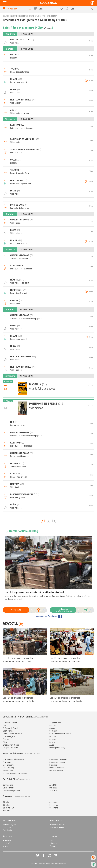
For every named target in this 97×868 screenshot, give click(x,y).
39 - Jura (6, 811)
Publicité (6, 843)
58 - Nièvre (54, 805)
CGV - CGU (7, 828)
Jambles (53, 725)
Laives (52, 742)
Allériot (52, 728)
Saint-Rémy (52, 16)
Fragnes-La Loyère (10, 748)
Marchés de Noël (56, 771)
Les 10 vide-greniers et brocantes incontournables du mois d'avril (34, 592)
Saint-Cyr (53, 731)
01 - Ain (6, 802)
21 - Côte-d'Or (8, 808)
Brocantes (7, 762)
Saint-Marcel (8, 731)
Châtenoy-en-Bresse (11, 745)
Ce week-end (8, 785)
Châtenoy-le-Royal (10, 728)
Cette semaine (9, 788)
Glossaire (54, 843)
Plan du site (8, 830)
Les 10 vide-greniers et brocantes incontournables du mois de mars (65, 660)
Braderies (53, 765)
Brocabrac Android (57, 825)
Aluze (52, 745)
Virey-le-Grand (55, 722)
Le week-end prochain (12, 791)
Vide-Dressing (8, 768)
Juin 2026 (53, 791)
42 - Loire (53, 802)
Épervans (7, 739)
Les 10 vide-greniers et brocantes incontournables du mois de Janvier (66, 700)
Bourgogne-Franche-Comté (15, 16)
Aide (52, 841)
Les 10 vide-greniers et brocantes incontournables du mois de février (19, 700)
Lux (4, 725)
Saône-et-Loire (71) (37, 16)
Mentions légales (10, 825)
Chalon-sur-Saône (10, 722)
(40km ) (44, 28)
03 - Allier (6, 805)
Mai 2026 (53, 788)
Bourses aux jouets (57, 762)
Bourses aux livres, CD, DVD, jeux (16, 773)
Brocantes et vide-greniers (13, 759)
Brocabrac (7, 841)
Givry (5, 742)
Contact (53, 846)
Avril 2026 (53, 785)
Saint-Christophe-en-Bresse (60, 734)
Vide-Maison (8, 771)
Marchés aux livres (57, 768)
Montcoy (53, 737)
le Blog (5, 846)
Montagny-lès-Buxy (57, 748)
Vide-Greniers (8, 765)
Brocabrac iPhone (57, 828)
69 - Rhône (54, 808)
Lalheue (53, 739)
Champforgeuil (9, 737)
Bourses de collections (58, 759)
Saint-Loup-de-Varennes (13, 734)
